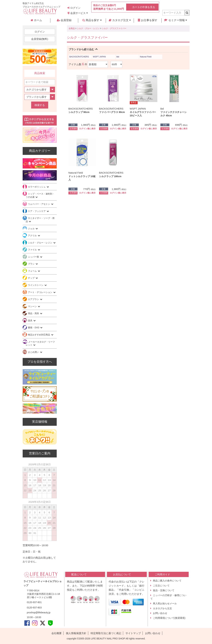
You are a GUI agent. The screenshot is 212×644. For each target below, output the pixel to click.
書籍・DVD (34, 328)
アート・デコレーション (40, 292)
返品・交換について (164, 590)
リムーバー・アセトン (39, 204)
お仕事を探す (148, 20)
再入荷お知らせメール (165, 603)
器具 (30, 321)
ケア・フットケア (37, 211)
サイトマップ (133, 633)
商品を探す (92, 20)
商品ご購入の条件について (167, 581)
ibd (118, 57)
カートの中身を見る (144, 7)
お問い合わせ (160, 613)
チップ (32, 278)
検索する (40, 105)
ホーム (36, 20)
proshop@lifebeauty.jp (39, 612)
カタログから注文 (162, 608)
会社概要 (57, 633)
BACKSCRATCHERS (79, 57)
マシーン (33, 306)
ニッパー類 (34, 257)
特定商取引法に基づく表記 (106, 633)
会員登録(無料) (40, 39)
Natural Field (146, 57)
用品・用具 (34, 313)
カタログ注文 (120, 20)
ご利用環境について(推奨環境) (169, 618)
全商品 (72, 28)
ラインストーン (36, 285)
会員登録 (64, 20)
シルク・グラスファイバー (114, 28)
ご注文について (161, 586)
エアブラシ (34, 299)
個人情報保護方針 (76, 633)
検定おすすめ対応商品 (39, 335)
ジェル (32, 229)
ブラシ (32, 264)
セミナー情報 (175, 20)
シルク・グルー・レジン (88, 28)
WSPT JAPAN (99, 57)
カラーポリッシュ (37, 187)
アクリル (33, 236)
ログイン (74, 8)
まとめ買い (34, 352)
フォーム (33, 271)
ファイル (33, 250)
